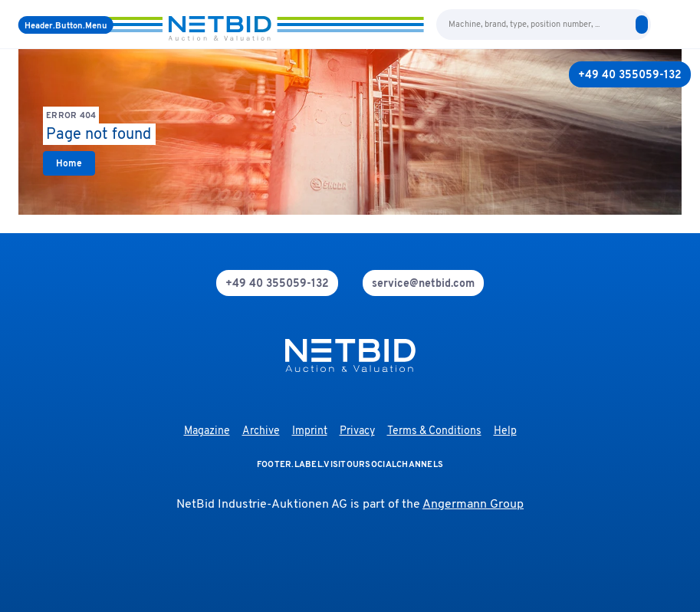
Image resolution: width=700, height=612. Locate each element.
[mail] (423, 283)
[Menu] (66, 25)
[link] (69, 163)
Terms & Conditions (434, 431)
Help (505, 431)
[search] (642, 25)
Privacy (357, 431)
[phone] (277, 283)
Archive (261, 431)
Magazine (207, 431)
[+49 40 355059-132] (630, 74)
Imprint (310, 431)
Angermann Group (473, 505)
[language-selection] (660, 25)
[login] (675, 25)
